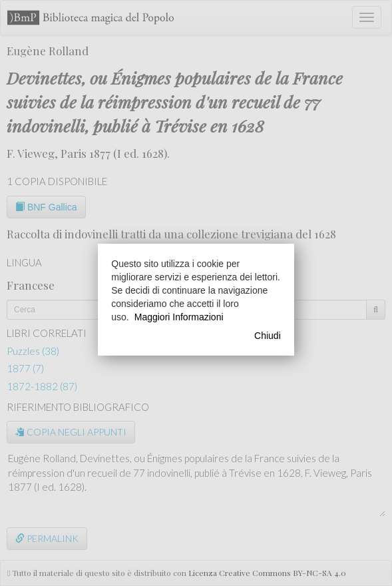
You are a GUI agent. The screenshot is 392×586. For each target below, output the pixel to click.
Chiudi (268, 336)
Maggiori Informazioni (179, 317)
